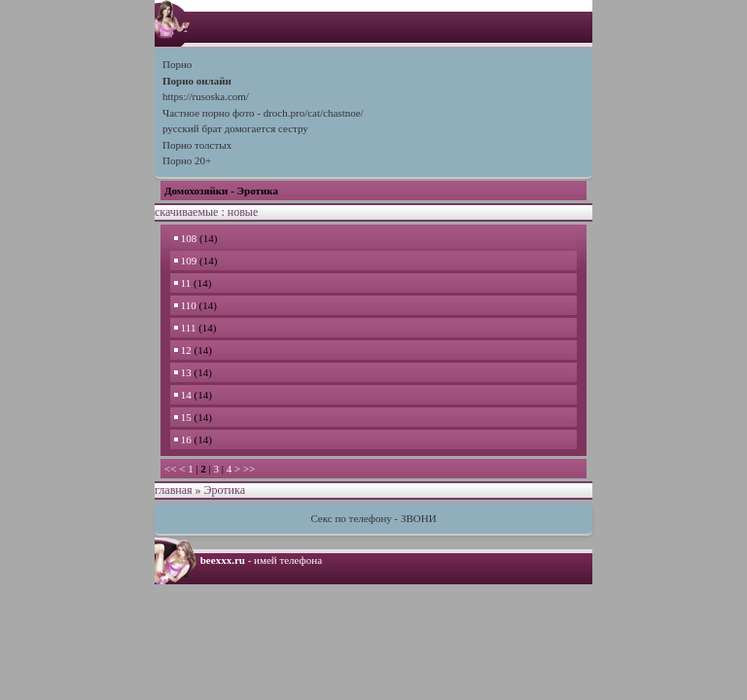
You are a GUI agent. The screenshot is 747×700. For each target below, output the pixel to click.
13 (184, 372)
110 (187, 305)
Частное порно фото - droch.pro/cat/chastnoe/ (263, 113)
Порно (177, 64)
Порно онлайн (197, 81)
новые (243, 212)
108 (187, 238)
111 (186, 328)
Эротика (225, 490)
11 (184, 283)
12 (184, 350)
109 (187, 261)
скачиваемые (186, 212)
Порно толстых (197, 145)
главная (174, 490)
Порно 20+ (187, 160)
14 (184, 395)
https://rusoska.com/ (206, 96)
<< (170, 469)
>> (249, 469)
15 (184, 417)
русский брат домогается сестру (235, 128)
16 (184, 439)
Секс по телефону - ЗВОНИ (373, 518)
